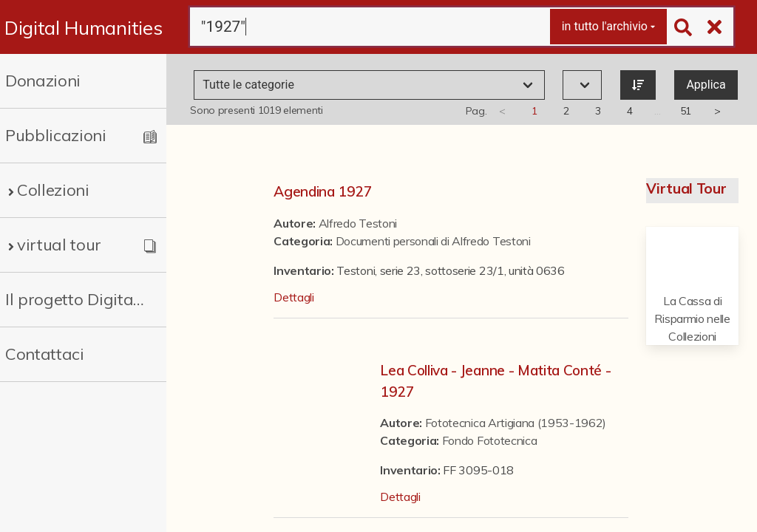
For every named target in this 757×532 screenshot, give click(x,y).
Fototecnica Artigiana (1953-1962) (516, 423)
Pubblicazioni (56, 135)
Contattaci (45, 354)
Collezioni (53, 190)
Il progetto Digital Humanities (76, 299)
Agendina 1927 (323, 191)
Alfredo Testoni (358, 223)
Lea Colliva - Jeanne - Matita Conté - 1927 (495, 381)
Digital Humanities (83, 27)
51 (686, 111)
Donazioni (43, 81)
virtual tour (59, 245)
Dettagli (293, 297)
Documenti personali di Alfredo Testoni (433, 241)
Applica (706, 85)
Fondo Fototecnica (490, 440)
